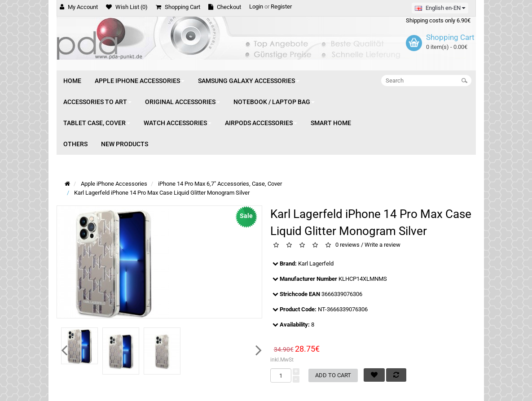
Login (256, 7)
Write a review (383, 245)
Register (281, 7)
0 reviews (347, 245)
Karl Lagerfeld (316, 264)
